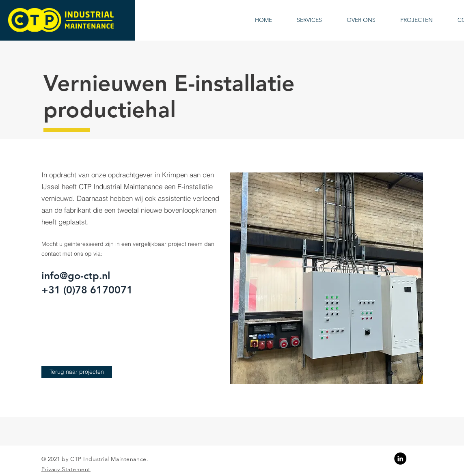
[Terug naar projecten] (77, 372)
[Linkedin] (400, 459)
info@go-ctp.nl (76, 276)
